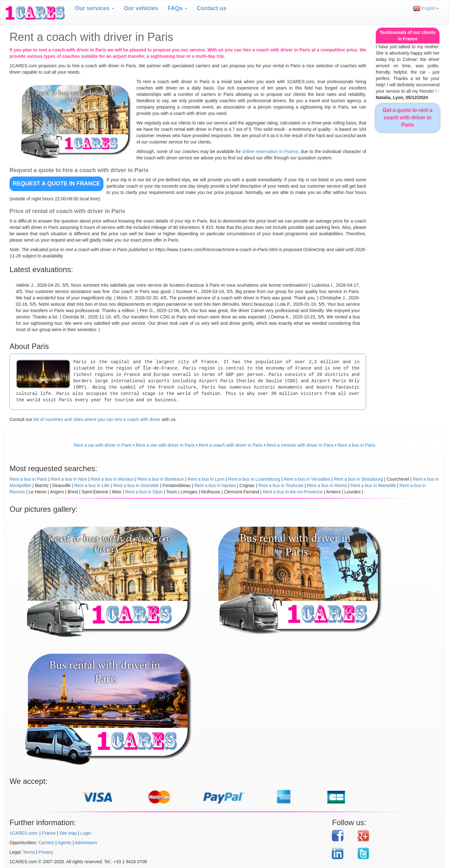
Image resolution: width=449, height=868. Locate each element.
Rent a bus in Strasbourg (358, 479)
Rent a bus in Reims (327, 485)
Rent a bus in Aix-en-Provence (293, 492)
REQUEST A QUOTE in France (56, 184)
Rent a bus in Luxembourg (254, 479)
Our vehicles (141, 8)
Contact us (211, 8)
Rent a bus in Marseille (373, 485)
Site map (68, 833)
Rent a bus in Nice (69, 479)
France (49, 833)
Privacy (46, 852)
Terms (29, 852)
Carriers (46, 843)
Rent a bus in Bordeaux (161, 479)
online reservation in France (270, 151)
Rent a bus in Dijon (144, 492)
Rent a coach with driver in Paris (231, 445)
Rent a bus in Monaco (112, 479)
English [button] (426, 8)
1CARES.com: (24, 833)
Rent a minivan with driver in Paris (300, 445)
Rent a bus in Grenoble (136, 485)
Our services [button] (95, 8)
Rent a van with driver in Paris (165, 445)
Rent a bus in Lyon (206, 479)
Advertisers (86, 843)
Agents (65, 843)
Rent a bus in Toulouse (281, 485)
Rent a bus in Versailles (307, 479)
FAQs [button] (177, 8)
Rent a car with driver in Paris (103, 445)
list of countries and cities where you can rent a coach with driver (97, 419)
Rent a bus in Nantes (215, 485)
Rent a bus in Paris (356, 445)
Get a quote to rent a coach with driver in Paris (408, 118)
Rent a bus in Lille (92, 485)
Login (86, 833)
